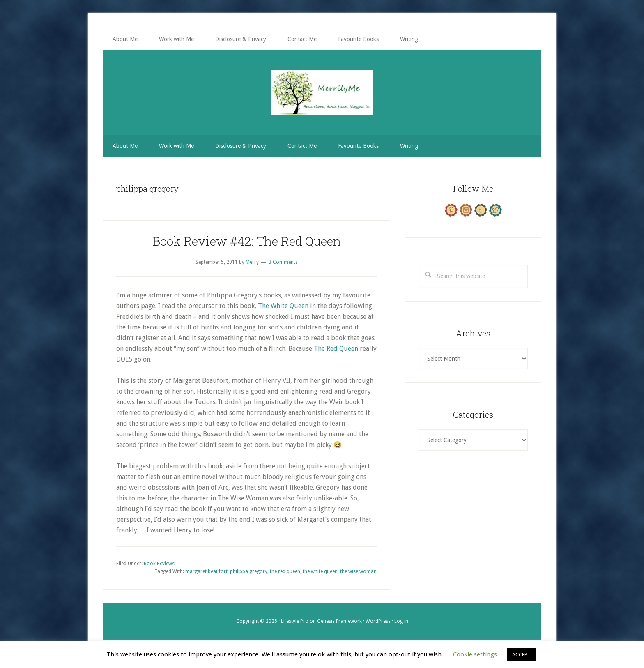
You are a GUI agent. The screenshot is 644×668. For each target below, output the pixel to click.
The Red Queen (336, 349)
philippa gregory (249, 571)
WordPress (378, 621)
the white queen (320, 571)
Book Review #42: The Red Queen (247, 241)
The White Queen (283, 306)
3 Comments (283, 262)
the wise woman (358, 571)
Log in (401, 621)
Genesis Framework (339, 621)
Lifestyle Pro (295, 621)
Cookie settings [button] (475, 654)
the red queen (285, 571)
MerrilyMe (322, 92)
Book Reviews (159, 564)
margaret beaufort (206, 571)
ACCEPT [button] (521, 655)
